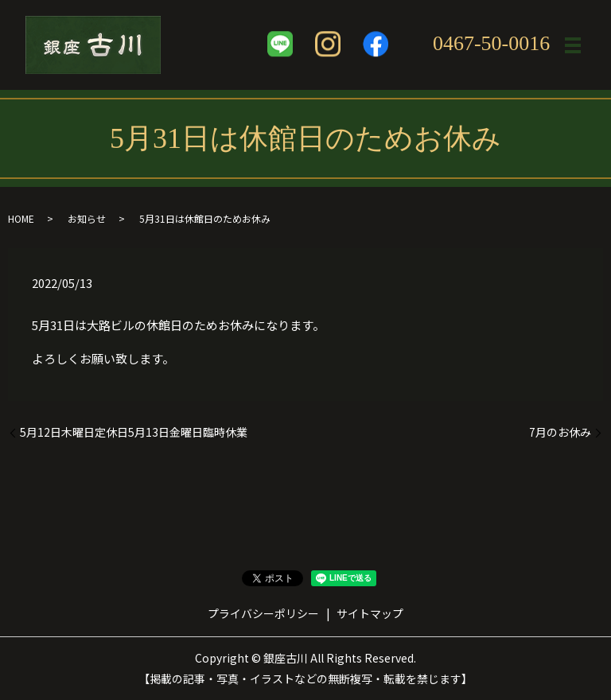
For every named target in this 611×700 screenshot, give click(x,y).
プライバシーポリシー (263, 613)
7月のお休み (560, 432)
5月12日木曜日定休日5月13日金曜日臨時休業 (134, 432)
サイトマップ (370, 613)
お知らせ (87, 218)
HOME (21, 218)
